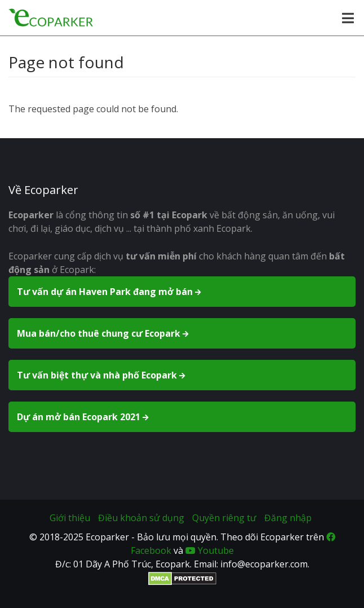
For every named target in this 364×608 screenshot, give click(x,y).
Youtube (210, 550)
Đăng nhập (288, 518)
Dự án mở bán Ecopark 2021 (84, 417)
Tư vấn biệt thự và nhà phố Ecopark (102, 375)
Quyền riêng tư (224, 518)
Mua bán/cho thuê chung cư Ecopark (104, 333)
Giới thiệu (70, 518)
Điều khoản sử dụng (141, 518)
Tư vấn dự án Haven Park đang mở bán (110, 292)
